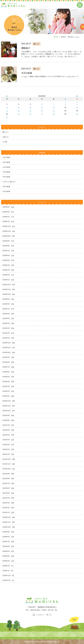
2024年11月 (7, 289)
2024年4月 (6, 323)
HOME (56, 37)
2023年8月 (6, 362)
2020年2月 (6, 566)
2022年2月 (6, 449)
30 (77, 114)
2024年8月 (6, 304)
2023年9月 (6, 357)
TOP (74, 620)
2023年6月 (6, 372)
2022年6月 (6, 430)
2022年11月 (7, 406)
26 (30, 114)
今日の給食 (6, 157)
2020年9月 (6, 532)
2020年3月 (6, 561)
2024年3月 (6, 328)
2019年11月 (7, 580)
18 (19, 111)
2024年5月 (6, 318)
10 (7, 107)
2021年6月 (6, 488)
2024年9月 (6, 299)
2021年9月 (6, 474)
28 (54, 114)
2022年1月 (6, 454)
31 (7, 117)
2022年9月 (6, 415)
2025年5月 (6, 260)
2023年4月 (6, 382)
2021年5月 (6, 493)
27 (42, 114)
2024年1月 (6, 338)
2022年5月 (6, 435)
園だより (6, 132)
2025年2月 (6, 275)
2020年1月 (6, 571)
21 (54, 111)
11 (19, 107)
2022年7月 (6, 425)
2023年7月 (6, 367)
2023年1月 (6, 396)
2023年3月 (6, 386)
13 (42, 107)
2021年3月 (6, 503)
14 (54, 107)
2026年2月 (6, 217)
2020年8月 (6, 537)
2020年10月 (7, 527)
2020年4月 (6, 556)
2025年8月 (6, 246)
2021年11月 (7, 464)
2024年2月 (6, 333)
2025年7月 (6, 251)
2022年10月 (7, 411)
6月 (77, 96)
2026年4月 (6, 207)
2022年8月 (6, 420)
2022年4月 (6, 440)
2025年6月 (6, 255)
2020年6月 (6, 546)
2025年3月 (6, 270)
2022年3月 (6, 445)
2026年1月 (6, 221)
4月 (7, 96)
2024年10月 (7, 294)
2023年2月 (6, 391)
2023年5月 (6, 377)
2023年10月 (7, 352)
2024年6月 (6, 314)
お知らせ (6, 137)
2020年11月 (7, 522)
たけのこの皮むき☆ (9, 182)
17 (7, 111)
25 (19, 114)
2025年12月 (7, 226)
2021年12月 (7, 459)
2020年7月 (6, 542)
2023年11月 (7, 348)
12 (30, 107)
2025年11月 (7, 231)
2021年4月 (6, 498)
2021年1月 (6, 512)
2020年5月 (6, 551)
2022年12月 (7, 401)
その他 (5, 142)
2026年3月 (6, 212)
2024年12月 (7, 285)
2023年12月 (7, 343)
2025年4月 (6, 265)
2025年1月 (6, 280)
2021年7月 (6, 483)
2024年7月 (6, 309)
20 (42, 111)
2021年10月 (7, 469)
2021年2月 (6, 508)
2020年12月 (7, 517)
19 (30, 111)
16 (77, 107)
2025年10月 (7, 236)
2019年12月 (7, 575)
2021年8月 (6, 479)
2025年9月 (6, 241)
